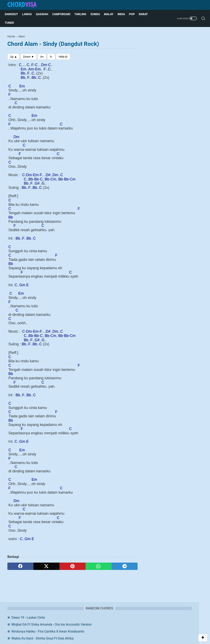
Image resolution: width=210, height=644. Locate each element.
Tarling (83, 14)
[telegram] (125, 566)
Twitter (177, 139)
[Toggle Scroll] (203, 638)
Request (135, 622)
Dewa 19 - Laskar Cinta (173, 45)
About (74, 622)
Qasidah (45, 14)
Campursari (64, 14)
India (124, 14)
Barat (146, 14)
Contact (86, 622)
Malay (111, 14)
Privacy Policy (118, 622)
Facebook (177, 128)
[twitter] (46, 566)
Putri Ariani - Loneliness (173, 100)
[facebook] (20, 566)
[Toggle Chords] (63, 57)
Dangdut (14, 14)
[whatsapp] (99, 566)
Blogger (127, 629)
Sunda (98, 14)
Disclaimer (100, 622)
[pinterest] (72, 566)
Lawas (30, 14)
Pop (135, 14)
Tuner (12, 23)
